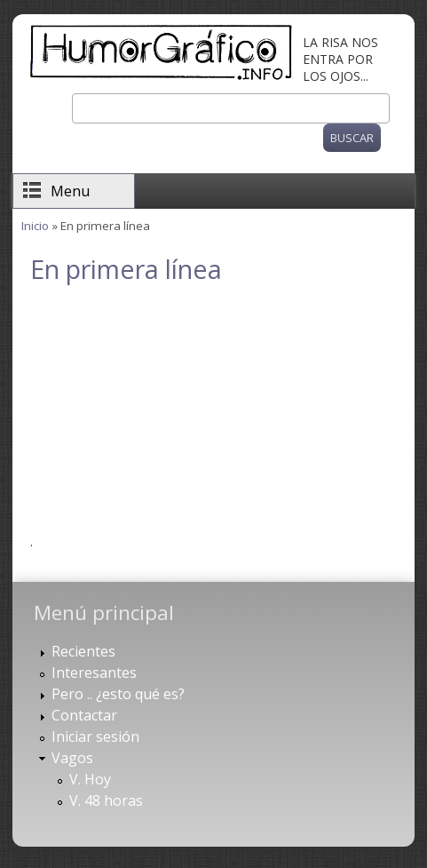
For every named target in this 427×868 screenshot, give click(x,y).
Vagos (72, 758)
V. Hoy (90, 779)
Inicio (35, 226)
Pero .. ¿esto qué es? (118, 694)
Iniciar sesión (95, 737)
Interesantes (94, 673)
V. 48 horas (106, 800)
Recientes (83, 651)
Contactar (84, 715)
